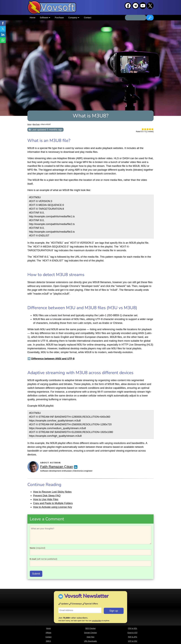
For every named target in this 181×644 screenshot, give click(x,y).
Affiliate (48, 633)
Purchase (59, 17)
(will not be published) (43, 559)
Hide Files (90, 637)
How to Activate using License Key (53, 507)
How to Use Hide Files (46, 499)
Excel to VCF (132, 633)
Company (74, 17)
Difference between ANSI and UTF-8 (53, 359)
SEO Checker (90, 628)
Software (45, 17)
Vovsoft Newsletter (86, 596)
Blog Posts (36, 124)
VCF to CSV (133, 641)
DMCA (48, 641)
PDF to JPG (132, 637)
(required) (37, 548)
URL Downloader (91, 641)
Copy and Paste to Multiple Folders (53, 503)
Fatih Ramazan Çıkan (57, 467)
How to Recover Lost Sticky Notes (52, 492)
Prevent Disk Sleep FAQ (47, 496)
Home (33, 17)
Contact (88, 17)
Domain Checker (90, 633)
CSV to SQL (133, 628)
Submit (36, 574)
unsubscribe (96, 621)
